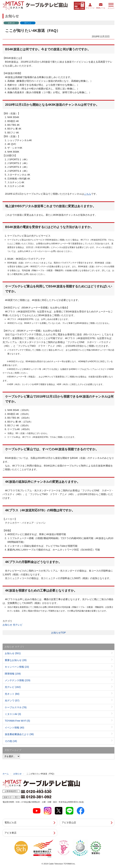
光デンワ (12, 701)
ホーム (6, 774)
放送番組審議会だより (19, 734)
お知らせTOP (58, 633)
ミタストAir (13, 714)
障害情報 (13, 674)
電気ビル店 (10, 822)
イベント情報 (14, 728)
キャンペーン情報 (17, 667)
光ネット (12, 694)
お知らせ (7, 625)
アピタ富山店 (69, 822)
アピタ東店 (10, 833)
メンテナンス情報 (18, 680)
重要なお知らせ (16, 660)
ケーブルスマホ (16, 707)
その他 (11, 741)
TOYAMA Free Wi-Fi (17, 721)
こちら (88, 194)
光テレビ (18, 625)
